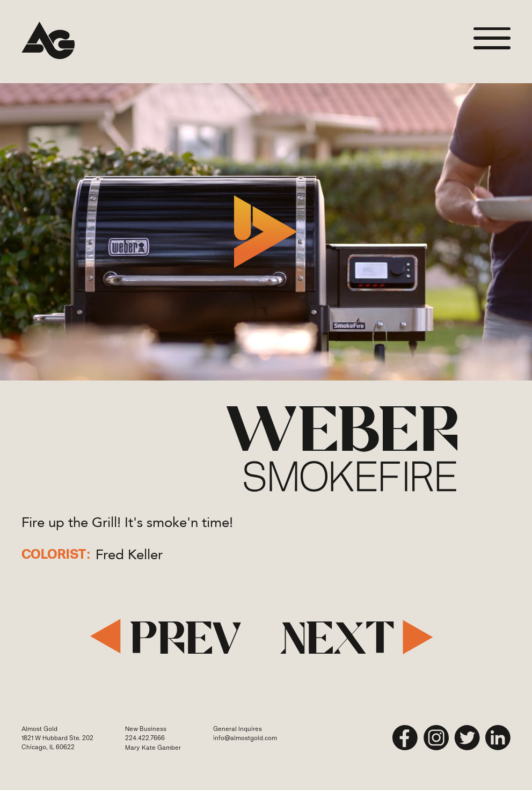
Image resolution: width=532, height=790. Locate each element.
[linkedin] (498, 738)
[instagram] (436, 738)
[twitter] (467, 738)
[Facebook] (405, 738)
